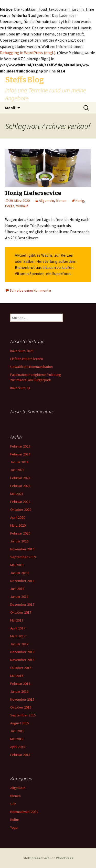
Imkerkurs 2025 (22, 350)
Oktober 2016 (21, 667)
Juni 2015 (17, 730)
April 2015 (18, 746)
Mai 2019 (17, 564)
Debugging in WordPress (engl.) (28, 52)
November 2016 (22, 659)
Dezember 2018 (22, 580)
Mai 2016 (17, 675)
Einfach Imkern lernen (27, 358)
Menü (10, 107)
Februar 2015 (20, 754)
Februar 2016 (20, 683)
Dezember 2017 (22, 604)
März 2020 (18, 525)
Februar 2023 (20, 477)
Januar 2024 (19, 462)
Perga (10, 205)
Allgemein (46, 200)
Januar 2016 (19, 691)
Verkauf (22, 205)
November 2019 (22, 549)
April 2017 (18, 628)
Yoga (14, 827)
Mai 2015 (17, 738)
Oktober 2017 (21, 612)
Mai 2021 (17, 493)
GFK (13, 803)
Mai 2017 (17, 620)
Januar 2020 (19, 541)
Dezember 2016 (22, 651)
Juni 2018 (17, 588)
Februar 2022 (20, 485)
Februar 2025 (20, 446)
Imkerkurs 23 (20, 387)
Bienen (61, 200)
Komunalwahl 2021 (24, 811)
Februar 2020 (20, 533)
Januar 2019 (19, 572)
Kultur (15, 819)
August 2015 (20, 723)
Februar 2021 (20, 501)
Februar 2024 (20, 454)
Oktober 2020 (21, 509)
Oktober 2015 (21, 707)
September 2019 (23, 556)
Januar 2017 (19, 643)
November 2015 (22, 699)
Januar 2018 (19, 596)
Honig (80, 200)
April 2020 (18, 517)
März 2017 (18, 636)
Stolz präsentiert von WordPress (48, 858)
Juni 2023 (17, 469)
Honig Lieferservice (33, 193)
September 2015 (23, 715)
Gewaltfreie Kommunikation (31, 366)
